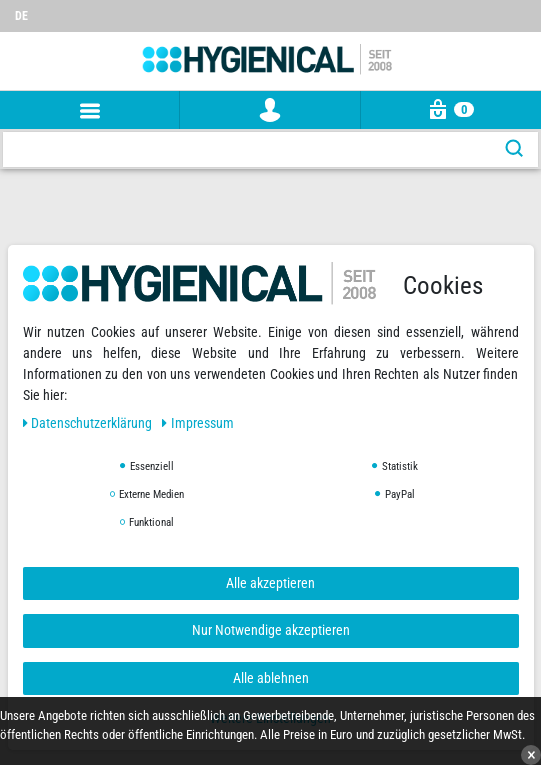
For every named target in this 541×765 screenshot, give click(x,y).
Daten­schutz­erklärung (89, 423)
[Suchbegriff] (247, 149)
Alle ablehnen (271, 678)
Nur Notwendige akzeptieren (271, 630)
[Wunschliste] (526, 7)
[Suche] (514, 149)
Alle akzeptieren (270, 583)
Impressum (198, 423)
